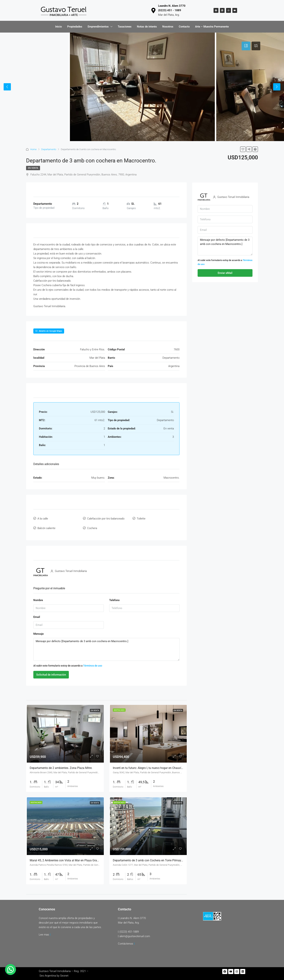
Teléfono (114, 597)
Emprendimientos (98, 27)
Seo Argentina (48, 973)
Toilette (141, 518)
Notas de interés (147, 27)
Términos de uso (93, 663)
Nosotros (168, 27)
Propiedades (75, 27)
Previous (7, 87)
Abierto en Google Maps (49, 331)
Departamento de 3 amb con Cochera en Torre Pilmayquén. (151, 858)
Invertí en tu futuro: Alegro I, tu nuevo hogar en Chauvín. (148, 765)
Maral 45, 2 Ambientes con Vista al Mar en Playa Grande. (66, 858)
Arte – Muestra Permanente (212, 27)
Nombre (38, 597)
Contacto (184, 27)
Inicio (59, 27)
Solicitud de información (51, 672)
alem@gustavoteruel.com (135, 934)
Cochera (92, 526)
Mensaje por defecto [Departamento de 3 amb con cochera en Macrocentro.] (106, 647)
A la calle (43, 518)
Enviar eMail (225, 273)
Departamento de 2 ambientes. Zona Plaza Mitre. (61, 765)
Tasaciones (125, 27)
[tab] (246, 46)
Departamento (49, 149)
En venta (33, 168)
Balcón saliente (46, 526)
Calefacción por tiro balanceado (106, 518)
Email (37, 614)
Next (277, 87)
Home (33, 149)
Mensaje (38, 631)
